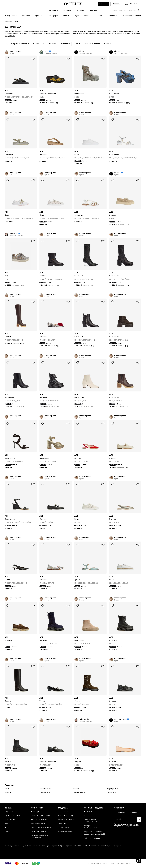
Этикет (7, 828)
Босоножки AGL (80, 792)
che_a (82, 51)
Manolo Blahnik (91, 846)
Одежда (88, 16)
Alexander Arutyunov (105, 846)
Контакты (88, 812)
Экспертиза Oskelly (65, 816)
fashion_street (120, 719)
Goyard (54, 846)
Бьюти (66, 16)
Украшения (112, 16)
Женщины (53, 10)
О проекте (9, 812)
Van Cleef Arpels (44, 846)
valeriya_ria (84, 719)
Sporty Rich (118, 846)
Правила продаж (95, 863)
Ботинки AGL (44, 792)
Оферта (105, 863)
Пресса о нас (10, 820)
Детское (81, 10)
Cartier (71, 846)
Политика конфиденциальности (122, 863)
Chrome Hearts (32, 846)
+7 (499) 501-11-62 (91, 828)
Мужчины (67, 10)
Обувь (76, 16)
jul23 (46, 51)
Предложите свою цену (41, 828)
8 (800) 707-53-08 (91, 822)
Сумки (100, 16)
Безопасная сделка (39, 820)
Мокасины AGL (45, 789)
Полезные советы (38, 832)
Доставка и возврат (39, 824)
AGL (7, 91)
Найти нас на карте (92, 838)
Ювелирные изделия (132, 16)
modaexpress (15, 51)
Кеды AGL (9, 792)
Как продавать (63, 812)
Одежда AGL (113, 789)
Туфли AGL (112, 792)
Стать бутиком (63, 828)
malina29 (13, 233)
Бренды (38, 16)
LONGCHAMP (79, 846)
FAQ (86, 816)
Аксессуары (52, 16)
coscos (117, 173)
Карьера (8, 832)
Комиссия (62, 824)
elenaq (117, 51)
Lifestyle (94, 10)
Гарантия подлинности (40, 816)
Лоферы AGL (78, 789)
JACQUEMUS (62, 846)
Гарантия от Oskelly (13, 816)
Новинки (26, 16)
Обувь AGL (9, 789)
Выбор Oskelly (11, 16)
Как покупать (36, 812)
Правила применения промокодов (40, 837)
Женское (8, 21)
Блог (7, 824)
